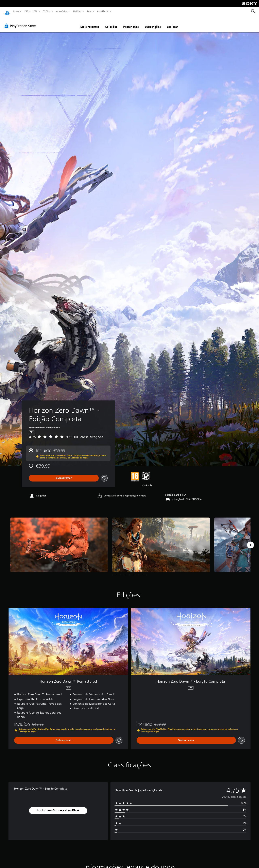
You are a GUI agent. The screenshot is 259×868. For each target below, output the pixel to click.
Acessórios (62, 11)
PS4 (35, 11)
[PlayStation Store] (21, 22)
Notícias (77, 11)
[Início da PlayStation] (7, 11)
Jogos (16, 11)
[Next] (251, 541)
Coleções (111, 23)
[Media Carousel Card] (59, 541)
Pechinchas (131, 23)
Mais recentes (90, 23)
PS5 (26, 11)
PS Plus (47, 11)
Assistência (103, 11)
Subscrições (153, 23)
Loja (89, 11)
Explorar (172, 23)
